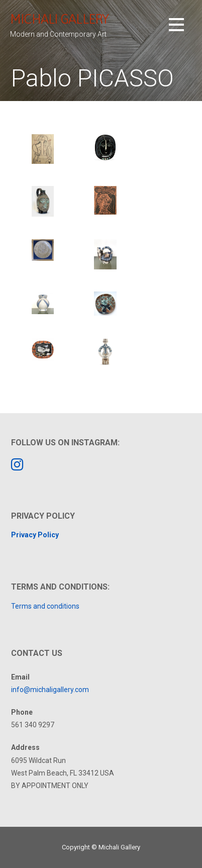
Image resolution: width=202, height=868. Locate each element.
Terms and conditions (45, 606)
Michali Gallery (59, 19)
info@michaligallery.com (50, 690)
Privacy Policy (35, 535)
